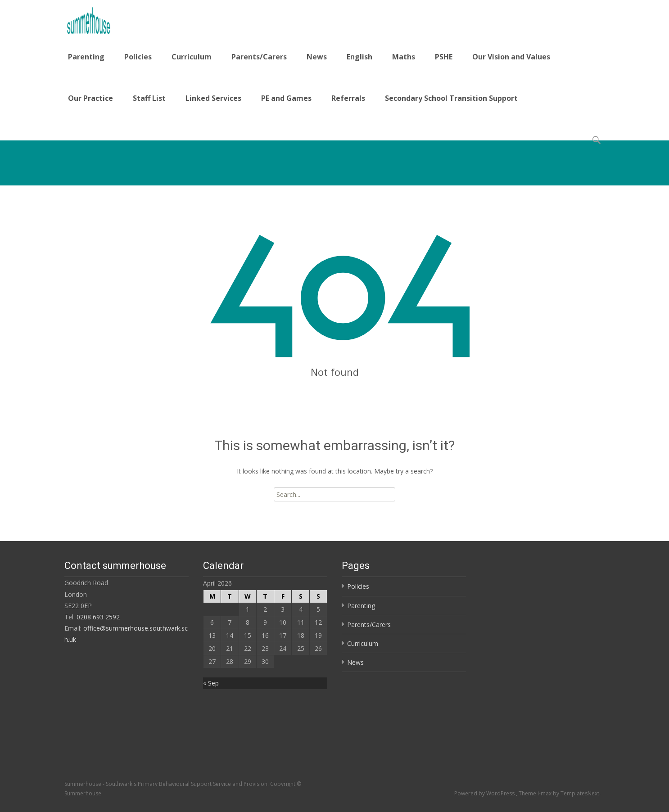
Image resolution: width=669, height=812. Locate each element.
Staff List (149, 98)
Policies (138, 57)
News (317, 57)
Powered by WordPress (485, 793)
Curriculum (192, 57)
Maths (404, 57)
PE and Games (286, 98)
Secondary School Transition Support (451, 98)
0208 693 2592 (98, 617)
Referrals (348, 98)
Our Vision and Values (511, 57)
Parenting (86, 57)
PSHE (444, 57)
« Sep (211, 683)
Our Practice (90, 98)
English (359, 57)
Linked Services (213, 98)
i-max (545, 793)
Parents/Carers (259, 57)
